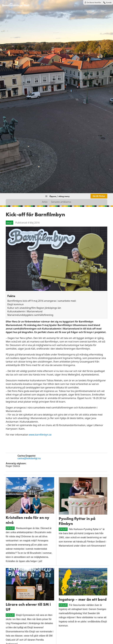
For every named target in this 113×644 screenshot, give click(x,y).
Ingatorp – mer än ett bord (83, 599)
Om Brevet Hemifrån (94, 3)
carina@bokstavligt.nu (29, 458)
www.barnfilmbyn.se (40, 435)
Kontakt (109, 3)
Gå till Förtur (99, 196)
